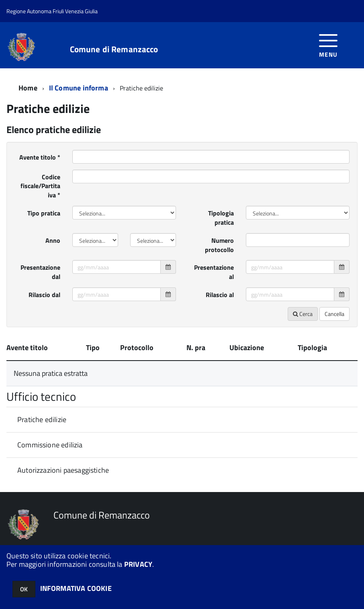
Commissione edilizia (50, 445)
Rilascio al (220, 295)
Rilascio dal (44, 295)
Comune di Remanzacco (114, 49)
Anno (53, 240)
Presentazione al (214, 272)
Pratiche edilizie (42, 419)
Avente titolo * (40, 157)
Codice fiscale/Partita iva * (40, 186)
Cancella (334, 314)
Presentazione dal (40, 272)
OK (24, 589)
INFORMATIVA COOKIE (76, 588)
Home (28, 88)
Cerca (303, 314)
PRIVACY (138, 564)
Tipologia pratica (221, 218)
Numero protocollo (219, 245)
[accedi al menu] (328, 45)
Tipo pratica (44, 213)
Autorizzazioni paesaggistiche (63, 470)
